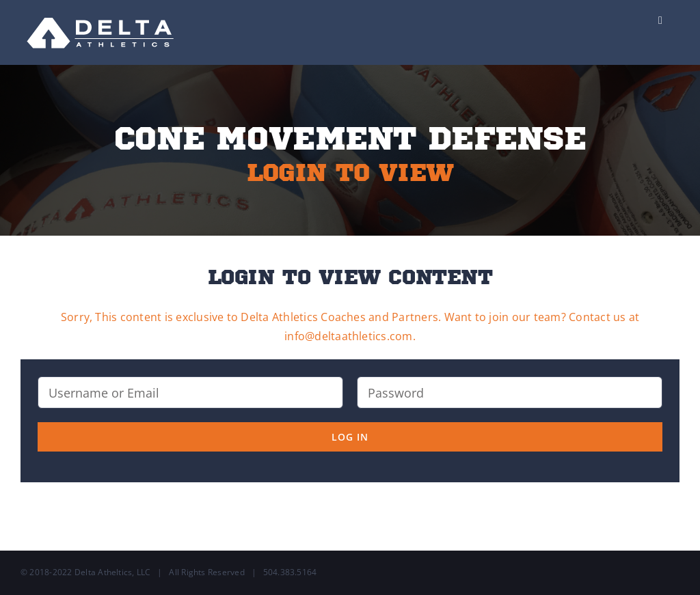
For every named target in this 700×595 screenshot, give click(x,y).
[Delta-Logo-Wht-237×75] (102, 12)
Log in (350, 437)
